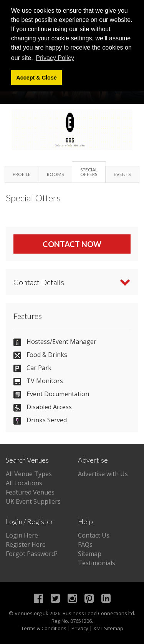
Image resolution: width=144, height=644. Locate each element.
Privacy (80, 628)
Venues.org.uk (31, 613)
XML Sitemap (108, 628)
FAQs (85, 544)
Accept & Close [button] (36, 78)
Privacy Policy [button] (55, 58)
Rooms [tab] (55, 174)
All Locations (24, 483)
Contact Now (72, 244)
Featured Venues (30, 492)
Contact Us (94, 535)
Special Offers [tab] (89, 172)
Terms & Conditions (44, 628)
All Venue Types (29, 474)
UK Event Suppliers (33, 501)
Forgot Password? (32, 554)
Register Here (26, 544)
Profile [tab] (22, 174)
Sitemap (90, 554)
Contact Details (39, 282)
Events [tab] (122, 174)
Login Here (22, 535)
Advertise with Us (103, 474)
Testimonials (97, 563)
